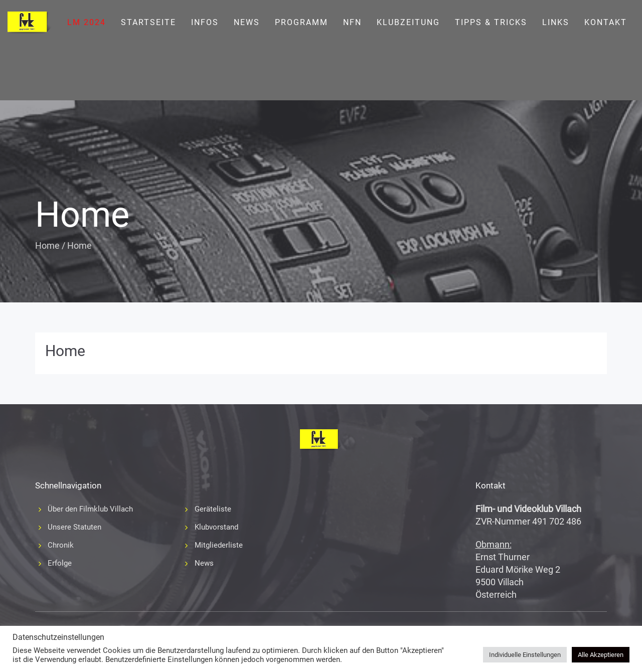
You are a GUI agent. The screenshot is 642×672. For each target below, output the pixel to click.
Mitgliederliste (219, 545)
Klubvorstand (216, 527)
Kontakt (606, 22)
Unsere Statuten (74, 527)
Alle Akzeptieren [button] (601, 655)
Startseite (148, 22)
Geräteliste (213, 509)
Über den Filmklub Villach (90, 509)
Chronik (61, 545)
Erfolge (60, 563)
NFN (352, 22)
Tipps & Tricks (491, 22)
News (247, 22)
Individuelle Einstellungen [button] (525, 655)
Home (47, 245)
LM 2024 (87, 22)
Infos (205, 22)
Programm (301, 22)
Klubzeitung (408, 22)
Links (556, 22)
